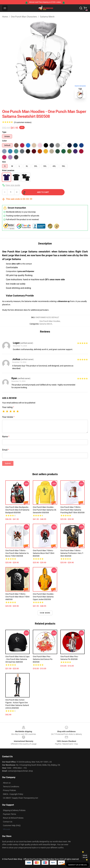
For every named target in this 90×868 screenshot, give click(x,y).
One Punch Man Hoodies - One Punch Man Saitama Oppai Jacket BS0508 (44, 597)
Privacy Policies (9, 790)
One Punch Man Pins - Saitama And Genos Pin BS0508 (43, 659)
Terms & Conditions (11, 787)
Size (4, 162)
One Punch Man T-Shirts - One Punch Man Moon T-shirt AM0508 (17, 597)
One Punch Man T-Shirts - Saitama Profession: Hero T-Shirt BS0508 (72, 553)
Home (5, 17)
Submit (8, 463)
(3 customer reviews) (23, 122)
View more (45, 613)
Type (4, 132)
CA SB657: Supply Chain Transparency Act (21, 798)
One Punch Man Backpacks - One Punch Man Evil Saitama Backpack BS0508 (17, 510)
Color (4, 141)
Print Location (8, 170)
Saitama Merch (47, 17)
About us (7, 783)
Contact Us (8, 822)
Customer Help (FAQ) (12, 825)
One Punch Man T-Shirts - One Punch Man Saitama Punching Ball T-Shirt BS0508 (72, 510)
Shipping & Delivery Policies (14, 810)
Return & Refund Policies (13, 818)
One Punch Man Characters (24, 17)
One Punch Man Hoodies (50, 321)
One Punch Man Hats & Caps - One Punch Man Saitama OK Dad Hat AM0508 (17, 659)
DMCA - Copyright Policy (13, 794)
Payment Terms (9, 814)
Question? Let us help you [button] (77, 865)
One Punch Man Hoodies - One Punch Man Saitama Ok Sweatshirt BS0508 (45, 510)
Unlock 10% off (85, 856)
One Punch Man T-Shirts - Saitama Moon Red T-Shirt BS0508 (44, 553)
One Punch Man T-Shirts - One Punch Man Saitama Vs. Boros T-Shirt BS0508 (17, 553)
